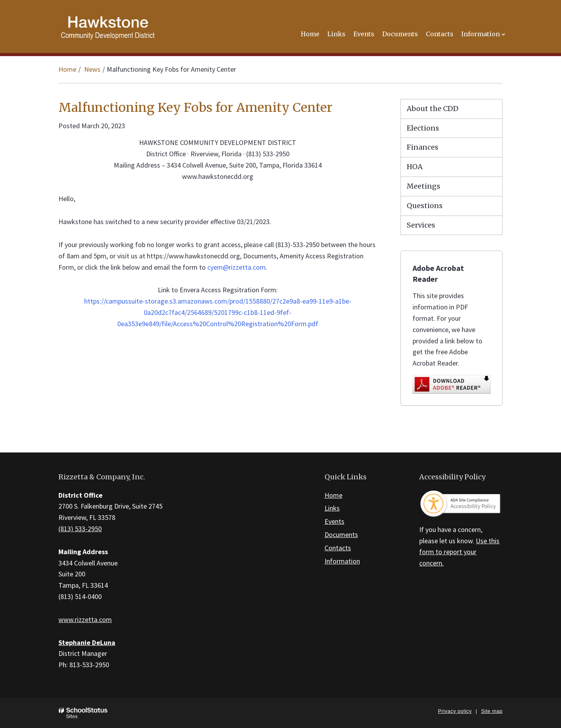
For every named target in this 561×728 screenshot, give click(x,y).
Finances (423, 147)
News (92, 69)
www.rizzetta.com (85, 619)
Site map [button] (492, 711)
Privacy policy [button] (455, 711)
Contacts (338, 548)
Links (332, 508)
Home (67, 69)
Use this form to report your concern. (459, 552)
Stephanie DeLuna (87, 642)
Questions (425, 206)
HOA (415, 167)
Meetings (423, 186)
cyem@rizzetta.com (236, 267)
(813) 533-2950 (80, 529)
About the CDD (433, 109)
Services (421, 225)
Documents (341, 535)
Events (334, 521)
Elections (423, 128)
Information (342, 561)
